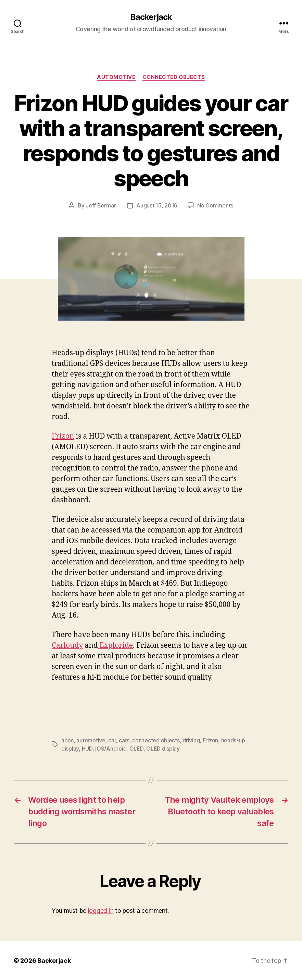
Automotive (116, 77)
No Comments (215, 205)
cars (124, 740)
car (112, 740)
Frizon (63, 436)
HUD (87, 749)
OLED (136, 749)
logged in (101, 911)
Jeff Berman (101, 205)
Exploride (115, 646)
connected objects (156, 740)
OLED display (163, 749)
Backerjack (151, 17)
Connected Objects (174, 77)
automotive (91, 740)
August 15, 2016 (157, 205)
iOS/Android (111, 749)
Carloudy (67, 646)
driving (191, 740)
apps (67, 740)
